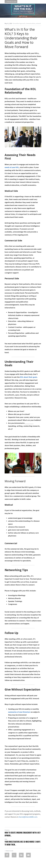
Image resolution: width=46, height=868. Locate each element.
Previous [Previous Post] (7, 830)
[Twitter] (14, 855)
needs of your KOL (12, 167)
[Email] (28, 855)
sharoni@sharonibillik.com (28, 817)
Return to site (11, 2)
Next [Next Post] (6, 839)
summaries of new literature (19, 712)
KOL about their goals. (29, 377)
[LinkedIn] (21, 855)
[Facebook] (7, 855)
